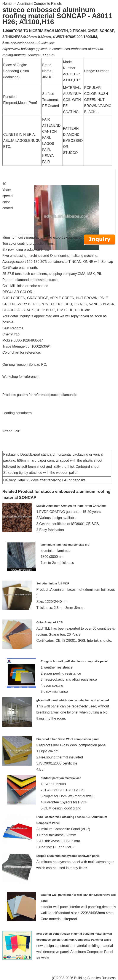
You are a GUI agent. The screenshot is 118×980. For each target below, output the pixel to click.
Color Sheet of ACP (49, 622)
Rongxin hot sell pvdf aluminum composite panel (74, 661)
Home (7, 4)
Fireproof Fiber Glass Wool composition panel (68, 739)
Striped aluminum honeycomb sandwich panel (68, 856)
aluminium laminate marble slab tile (65, 545)
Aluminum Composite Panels (39, 4)
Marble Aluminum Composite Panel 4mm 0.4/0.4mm (71, 506)
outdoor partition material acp (61, 778)
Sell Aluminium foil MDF (53, 583)
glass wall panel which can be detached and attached (73, 700)
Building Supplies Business (95, 978)
